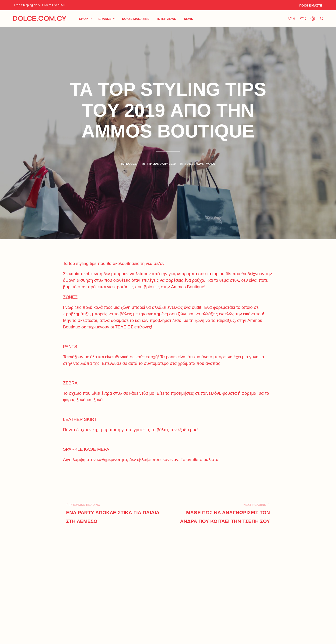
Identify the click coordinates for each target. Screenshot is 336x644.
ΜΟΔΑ (210, 164)
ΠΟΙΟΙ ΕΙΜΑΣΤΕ (311, 5)
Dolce (131, 164)
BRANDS (105, 19)
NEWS (188, 19)
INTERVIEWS (167, 19)
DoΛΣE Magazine (136, 19)
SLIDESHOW (194, 164)
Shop (83, 19)
